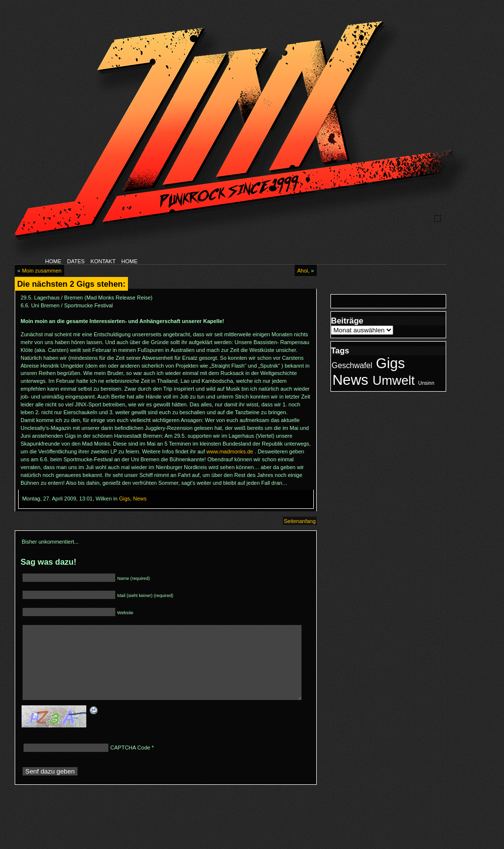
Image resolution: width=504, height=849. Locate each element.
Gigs (125, 499)
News (140, 499)
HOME (53, 261)
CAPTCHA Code (130, 763)
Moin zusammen (42, 271)
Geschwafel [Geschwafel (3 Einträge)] (352, 365)
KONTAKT (103, 261)
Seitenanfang (300, 521)
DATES (76, 261)
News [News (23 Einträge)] (350, 380)
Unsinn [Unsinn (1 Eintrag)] (426, 383)
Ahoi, (303, 271)
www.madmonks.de (230, 451)
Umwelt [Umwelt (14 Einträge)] (394, 380)
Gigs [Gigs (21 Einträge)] (391, 363)
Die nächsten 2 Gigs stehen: (71, 284)
